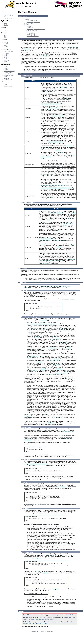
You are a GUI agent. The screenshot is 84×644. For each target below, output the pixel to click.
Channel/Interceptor (9, 75)
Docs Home (7, 14)
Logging (29, 26)
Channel (6, 70)
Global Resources (8, 52)
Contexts (26, 280)
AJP (5, 37)
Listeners (6, 54)
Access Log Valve (31, 316)
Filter (5, 85)
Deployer (6, 78)
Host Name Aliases (32, 30)
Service (6, 25)
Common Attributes (32, 21)
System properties (9, 86)
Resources (7, 60)
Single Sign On (31, 35)
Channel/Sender (8, 72)
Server (6, 24)
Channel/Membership (9, 71)
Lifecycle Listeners (32, 32)
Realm (6, 59)
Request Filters (31, 33)
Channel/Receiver (9, 74)
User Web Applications (33, 36)
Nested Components (29, 23)
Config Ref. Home (9, 15)
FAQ (5, 17)
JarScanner (7, 53)
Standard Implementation (33, 22)
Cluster (6, 46)
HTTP (6, 36)
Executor (6, 30)
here (46, 633)
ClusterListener (8, 79)
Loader (6, 56)
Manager (6, 57)
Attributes (26, 19)
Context (6, 42)
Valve (5, 61)
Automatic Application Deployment (36, 29)
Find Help (45, 628)
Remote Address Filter (32, 510)
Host (5, 45)
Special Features (28, 25)
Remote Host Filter (45, 510)
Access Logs (30, 28)
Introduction (27, 18)
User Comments (8, 18)
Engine (6, 44)
